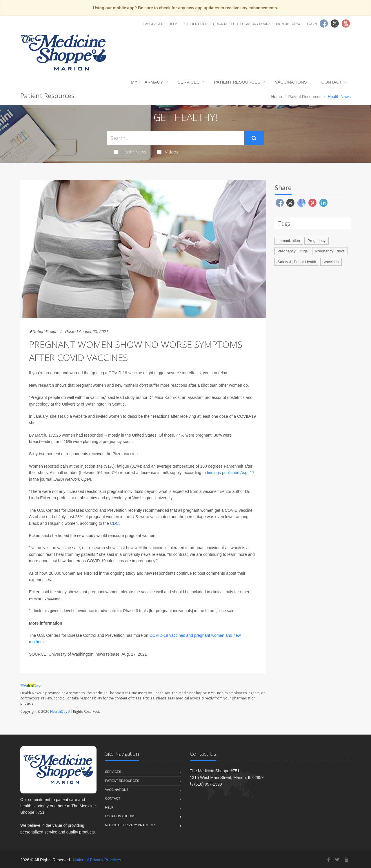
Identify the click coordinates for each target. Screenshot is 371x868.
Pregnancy (317, 241)
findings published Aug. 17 (231, 473)
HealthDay (59, 711)
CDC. (115, 523)
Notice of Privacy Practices (131, 825)
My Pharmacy (147, 82)
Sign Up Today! (289, 24)
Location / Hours (255, 24)
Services (189, 82)
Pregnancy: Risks (330, 251)
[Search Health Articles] (176, 138)
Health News (130, 152)
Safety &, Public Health (297, 262)
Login (312, 24)
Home (277, 97)
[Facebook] (329, 860)
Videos (168, 152)
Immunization (289, 241)
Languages (153, 24)
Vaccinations (291, 82)
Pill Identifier (195, 24)
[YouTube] (347, 860)
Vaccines (331, 262)
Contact (332, 82)
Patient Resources (237, 82)
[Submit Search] (254, 138)
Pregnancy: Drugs (293, 251)
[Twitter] (337, 860)
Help (173, 24)
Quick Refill (224, 24)
